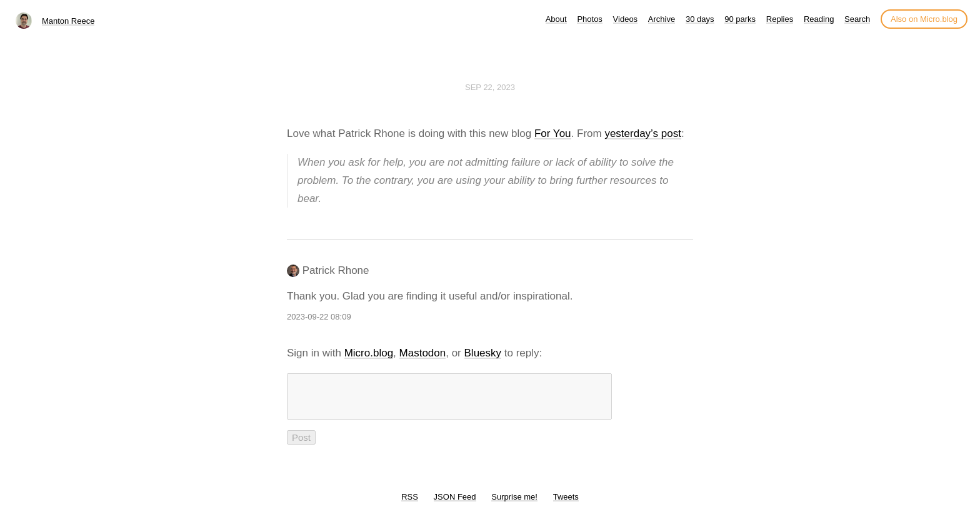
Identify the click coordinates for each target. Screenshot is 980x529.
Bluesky (483, 353)
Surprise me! (514, 504)
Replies (780, 19)
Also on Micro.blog (924, 19)
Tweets (566, 504)
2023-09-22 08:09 (319, 317)
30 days (700, 19)
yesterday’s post (643, 134)
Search (857, 19)
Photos (589, 19)
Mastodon (423, 353)
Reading (819, 19)
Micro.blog (369, 353)
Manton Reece (68, 21)
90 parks (740, 19)
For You (553, 134)
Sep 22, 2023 (490, 87)
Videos (626, 19)
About (556, 19)
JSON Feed (455, 504)
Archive (662, 19)
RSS (410, 504)
